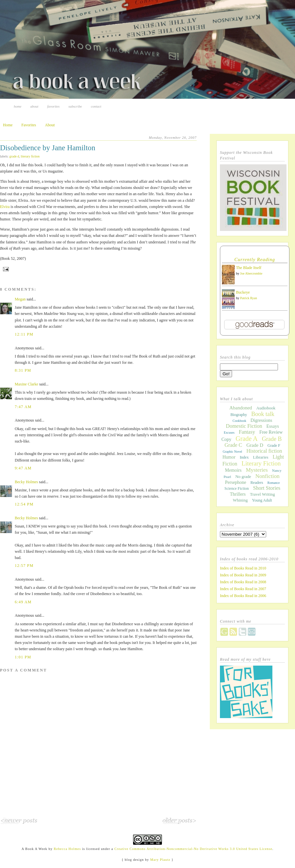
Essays (273, 426)
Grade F (274, 445)
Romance (274, 483)
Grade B (272, 439)
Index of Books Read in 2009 (243, 575)
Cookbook (240, 421)
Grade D (14, 156)
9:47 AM (23, 468)
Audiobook (266, 408)
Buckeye (243, 292)
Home (18, 106)
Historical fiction (264, 451)
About (34, 106)
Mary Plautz (160, 860)
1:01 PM (23, 657)
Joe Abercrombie (251, 273)
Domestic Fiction (244, 426)
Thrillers (238, 494)
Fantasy (247, 432)
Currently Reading (255, 259)
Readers (257, 483)
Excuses (229, 433)
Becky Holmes (26, 482)
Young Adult (262, 500)
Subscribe (75, 106)
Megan (20, 299)
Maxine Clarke (27, 384)
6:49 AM (23, 602)
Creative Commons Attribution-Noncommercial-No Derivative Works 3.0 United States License (193, 849)
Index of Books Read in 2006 (243, 596)
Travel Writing (262, 494)
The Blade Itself (249, 268)
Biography (239, 415)
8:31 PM (23, 370)
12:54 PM (24, 504)
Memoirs (233, 470)
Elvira (5, 207)
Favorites (53, 106)
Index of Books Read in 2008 (243, 582)
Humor (229, 457)
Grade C (233, 445)
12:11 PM (24, 334)
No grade (243, 476)
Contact (96, 106)
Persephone (236, 482)
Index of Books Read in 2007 (243, 589)
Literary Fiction (30, 156)
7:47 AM (23, 407)
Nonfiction (267, 476)
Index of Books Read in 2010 (243, 568)
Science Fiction (237, 488)
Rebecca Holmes (67, 849)
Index (244, 457)
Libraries (261, 457)
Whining (240, 500)
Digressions (261, 420)
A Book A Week (35, 849)
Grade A (247, 439)
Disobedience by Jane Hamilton (48, 148)
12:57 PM (24, 566)
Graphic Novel (232, 452)
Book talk (263, 414)
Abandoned (241, 408)
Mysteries (257, 470)
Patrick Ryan (249, 298)
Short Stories (267, 488)
